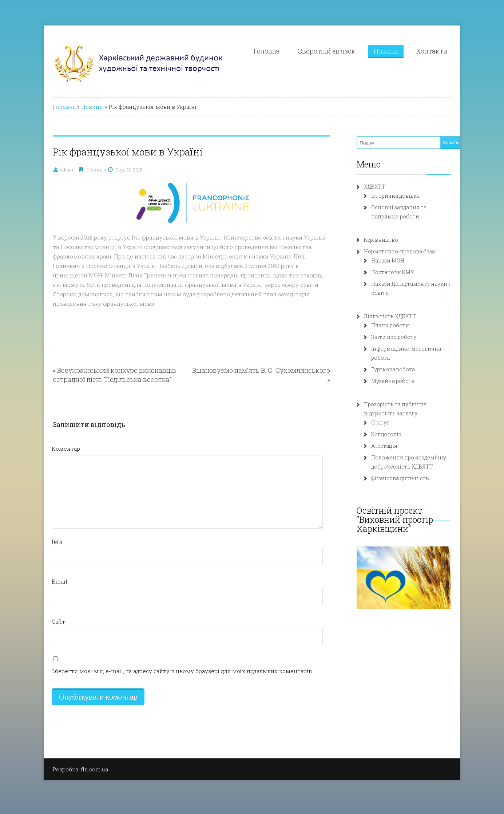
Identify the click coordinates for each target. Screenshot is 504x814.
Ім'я (37, 532)
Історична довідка (403, 196)
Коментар (46, 439)
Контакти (450, 51)
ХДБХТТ (382, 187)
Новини (404, 51)
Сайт (39, 612)
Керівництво (389, 240)
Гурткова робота (401, 360)
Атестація (392, 437)
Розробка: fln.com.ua (61, 760)
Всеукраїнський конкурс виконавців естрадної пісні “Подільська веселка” (95, 365)
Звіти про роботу (401, 337)
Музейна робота (400, 372)
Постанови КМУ (400, 272)
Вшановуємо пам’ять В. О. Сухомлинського (264, 361)
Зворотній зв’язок (345, 51)
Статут (388, 413)
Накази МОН (395, 260)
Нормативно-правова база (407, 251)
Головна (285, 51)
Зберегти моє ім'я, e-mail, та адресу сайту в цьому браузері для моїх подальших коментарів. (163, 661)
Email (40, 572)
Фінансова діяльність (408, 469)
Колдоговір (394, 425)
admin (47, 170)
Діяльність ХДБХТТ (398, 316)
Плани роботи (398, 325)
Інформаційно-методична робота (424, 349)
